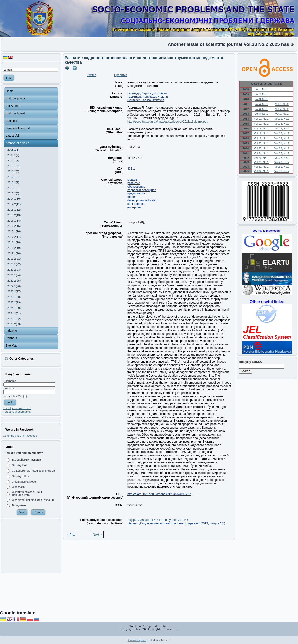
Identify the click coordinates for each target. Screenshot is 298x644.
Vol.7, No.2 (282, 109)
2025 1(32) (14, 319)
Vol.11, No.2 (282, 119)
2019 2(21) (14, 259)
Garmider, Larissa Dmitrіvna (146, 100)
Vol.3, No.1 (261, 99)
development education (143, 200)
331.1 (131, 169)
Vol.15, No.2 (282, 129)
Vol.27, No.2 (282, 158)
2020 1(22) (14, 264)
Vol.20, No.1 (261, 143)
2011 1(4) (13, 166)
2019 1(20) (14, 253)
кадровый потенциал (142, 190)
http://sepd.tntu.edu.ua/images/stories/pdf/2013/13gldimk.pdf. (168, 122)
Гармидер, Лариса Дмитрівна (148, 97)
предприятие (136, 193)
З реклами (19, 487)
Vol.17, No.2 (282, 133)
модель (132, 180)
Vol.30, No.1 (261, 167)
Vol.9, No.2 (282, 114)
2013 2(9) (13, 193)
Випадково (19, 505)
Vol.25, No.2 (282, 153)
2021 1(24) (14, 275)
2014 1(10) (14, 199)
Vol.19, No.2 (282, 138)
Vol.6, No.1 (261, 109)
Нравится (121, 75)
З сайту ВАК (20, 465)
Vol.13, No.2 (282, 124)
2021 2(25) (14, 281)
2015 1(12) (14, 210)
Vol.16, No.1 (261, 133)
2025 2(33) (14, 324)
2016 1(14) (14, 221)
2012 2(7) (13, 182)
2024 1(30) (14, 308)
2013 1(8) (13, 188)
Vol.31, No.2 (282, 167)
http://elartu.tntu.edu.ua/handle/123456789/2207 (159, 494)
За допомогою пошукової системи (34, 471)
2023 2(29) (14, 302)
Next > (97, 535)
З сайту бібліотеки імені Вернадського (27, 493)
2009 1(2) (13, 155)
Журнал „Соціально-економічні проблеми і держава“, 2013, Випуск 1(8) (176, 523)
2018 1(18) (14, 242)
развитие (134, 183)
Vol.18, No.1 (261, 138)
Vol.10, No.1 (261, 119)
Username (10, 381)
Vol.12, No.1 (261, 124)
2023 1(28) (14, 297)
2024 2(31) (14, 313)
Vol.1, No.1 (261, 89)
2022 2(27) (14, 291)
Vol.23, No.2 (282, 148)
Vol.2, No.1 (261, 94)
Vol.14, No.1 (261, 129)
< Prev (71, 535)
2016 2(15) (14, 226)
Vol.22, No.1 (261, 148)
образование (136, 187)
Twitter (91, 75)
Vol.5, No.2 (282, 104)
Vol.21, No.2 (282, 143)
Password (9, 388)
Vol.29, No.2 (282, 162)
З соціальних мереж (25, 482)
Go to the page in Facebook (20, 436)
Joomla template (137, 640)
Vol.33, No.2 (282, 171)
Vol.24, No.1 (261, 153)
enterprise (134, 207)
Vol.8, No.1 (261, 114)
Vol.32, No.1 (261, 171)
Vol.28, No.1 (261, 162)
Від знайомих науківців (27, 460)
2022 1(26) (14, 286)
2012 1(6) (13, 177)
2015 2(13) (14, 215)
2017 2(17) (14, 237)
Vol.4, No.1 (261, 104)
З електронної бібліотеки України (33, 500)
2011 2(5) (13, 171)
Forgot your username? (17, 412)
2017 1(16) (14, 231)
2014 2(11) (14, 204)
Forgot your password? (17, 408)
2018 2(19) (14, 248)
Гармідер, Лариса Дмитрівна (147, 93)
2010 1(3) (13, 161)
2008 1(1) (13, 150)
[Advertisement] (31, 546)
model (131, 197)
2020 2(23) (14, 270)
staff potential (136, 204)
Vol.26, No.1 (261, 158)
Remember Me (13, 396)
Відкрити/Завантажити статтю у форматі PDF (159, 520)
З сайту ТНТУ (21, 476)
